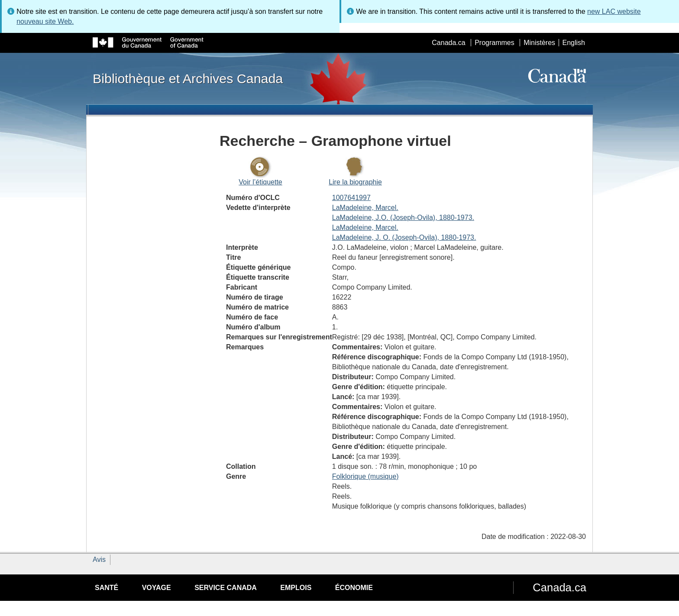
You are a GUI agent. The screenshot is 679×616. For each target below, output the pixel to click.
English (574, 43)
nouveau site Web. (45, 21)
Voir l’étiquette (260, 182)
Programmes (495, 43)
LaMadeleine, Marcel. (365, 208)
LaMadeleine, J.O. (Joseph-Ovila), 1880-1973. (403, 218)
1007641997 (351, 198)
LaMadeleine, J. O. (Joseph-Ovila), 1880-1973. (404, 237)
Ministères (539, 43)
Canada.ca (448, 43)
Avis (99, 560)
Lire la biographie (355, 182)
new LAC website (614, 11)
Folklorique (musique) (365, 476)
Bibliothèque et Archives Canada (188, 78)
